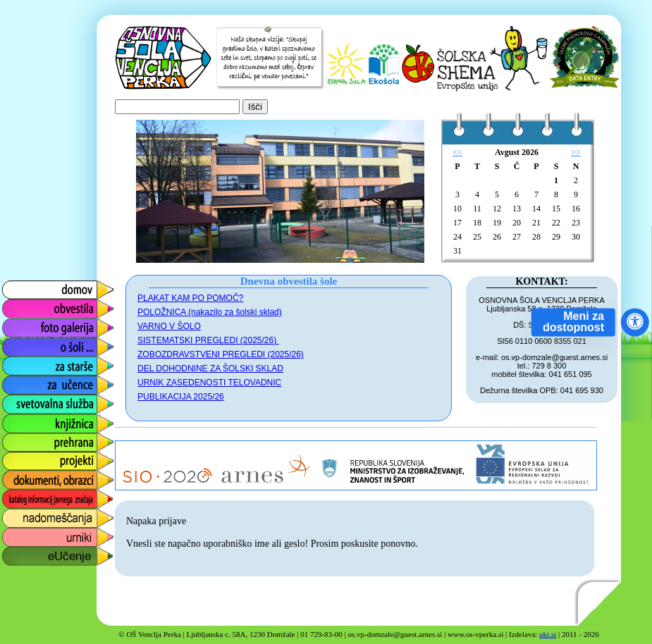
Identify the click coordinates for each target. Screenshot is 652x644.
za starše (23, 363)
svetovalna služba (45, 401)
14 (536, 209)
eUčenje (21, 553)
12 (497, 209)
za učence (26, 382)
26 (497, 237)
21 (536, 223)
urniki (13, 534)
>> (576, 152)
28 (536, 237)
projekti (18, 458)
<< (457, 152)
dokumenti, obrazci (47, 477)
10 (457, 209)
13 (517, 209)
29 (556, 237)
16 (576, 209)
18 (477, 223)
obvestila (22, 305)
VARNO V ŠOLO (169, 326)
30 (576, 237)
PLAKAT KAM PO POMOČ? (190, 298)
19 (497, 223)
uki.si (548, 634)
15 (556, 209)
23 (576, 223)
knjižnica (21, 420)
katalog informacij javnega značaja (44, 499)
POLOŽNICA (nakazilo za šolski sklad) (210, 312)
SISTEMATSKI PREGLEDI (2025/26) (208, 340)
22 (556, 223)
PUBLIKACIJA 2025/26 (181, 397)
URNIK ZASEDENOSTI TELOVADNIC (209, 383)
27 (517, 237)
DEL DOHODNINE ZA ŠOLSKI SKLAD (210, 369)
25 (477, 237)
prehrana (23, 439)
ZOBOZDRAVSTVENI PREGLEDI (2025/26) (221, 354)
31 (457, 251)
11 (477, 209)
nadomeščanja (37, 515)
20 (517, 223)
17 (457, 223)
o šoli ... (19, 343)
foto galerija (29, 324)
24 (457, 237)
